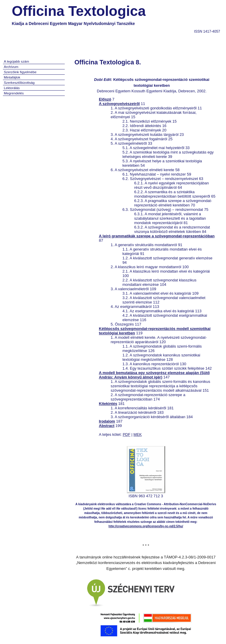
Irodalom (107, 421)
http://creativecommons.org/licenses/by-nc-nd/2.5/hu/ (146, 526)
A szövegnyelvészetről (119, 104)
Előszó (105, 99)
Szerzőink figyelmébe (20, 72)
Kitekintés (108, 404)
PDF (127, 434)
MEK (138, 434)
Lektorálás (12, 88)
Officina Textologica (79, 11)
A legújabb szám (16, 61)
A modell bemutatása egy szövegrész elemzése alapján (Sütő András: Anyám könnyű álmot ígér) (154, 375)
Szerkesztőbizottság (19, 82)
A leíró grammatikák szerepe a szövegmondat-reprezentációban (157, 236)
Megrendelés (14, 93)
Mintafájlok (12, 77)
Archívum (11, 67)
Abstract (107, 426)
